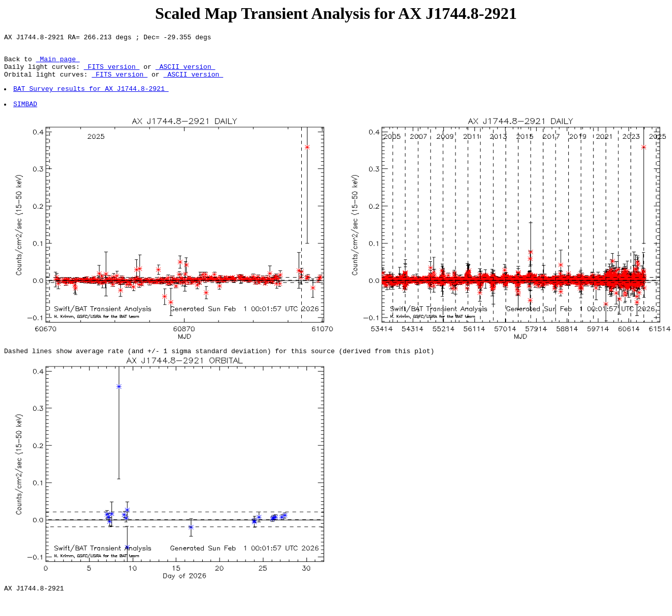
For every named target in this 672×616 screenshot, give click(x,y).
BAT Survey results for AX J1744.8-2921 (91, 97)
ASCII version (185, 72)
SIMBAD (26, 116)
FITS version (112, 72)
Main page (58, 63)
